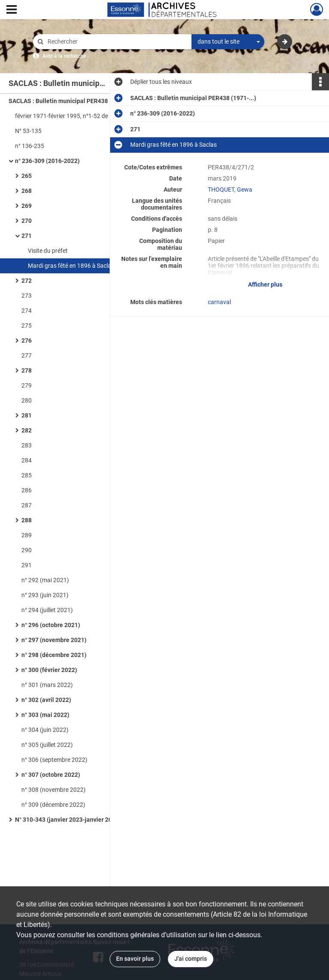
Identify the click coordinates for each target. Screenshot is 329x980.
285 (27, 475)
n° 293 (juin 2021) (45, 595)
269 (27, 206)
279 (27, 385)
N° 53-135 (28, 131)
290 (27, 550)
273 (27, 296)
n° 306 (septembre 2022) (54, 760)
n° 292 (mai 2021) (45, 580)
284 (27, 460)
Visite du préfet (48, 251)
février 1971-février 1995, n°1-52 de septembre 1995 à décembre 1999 (101, 116)
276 (27, 340)
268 (27, 191)
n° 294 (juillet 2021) (47, 610)
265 (27, 176)
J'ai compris (191, 959)
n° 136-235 (30, 146)
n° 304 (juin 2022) (45, 730)
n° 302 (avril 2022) (46, 700)
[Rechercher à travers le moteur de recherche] (117, 42)
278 (27, 370)
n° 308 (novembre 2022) (54, 790)
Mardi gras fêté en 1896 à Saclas (71, 266)
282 (27, 430)
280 (27, 400)
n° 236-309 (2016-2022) (47, 161)
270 (27, 221)
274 (27, 311)
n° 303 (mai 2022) (45, 715)
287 (27, 505)
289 (27, 535)
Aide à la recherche (64, 56)
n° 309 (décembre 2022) (53, 805)
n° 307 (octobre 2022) (51, 775)
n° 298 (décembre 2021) (54, 655)
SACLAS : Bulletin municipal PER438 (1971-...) (72, 101)
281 (27, 415)
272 (27, 281)
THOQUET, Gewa (230, 189)
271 (27, 236)
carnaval (219, 302)
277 (27, 355)
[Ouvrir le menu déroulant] (12, 10)
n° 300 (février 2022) (49, 670)
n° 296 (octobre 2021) (51, 625)
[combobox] (228, 42)
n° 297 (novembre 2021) (54, 640)
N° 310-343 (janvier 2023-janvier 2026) (68, 820)
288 (27, 520)
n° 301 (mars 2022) (47, 685)
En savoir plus (135, 959)
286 (27, 490)
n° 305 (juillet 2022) (47, 745)
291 (27, 565)
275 (27, 326)
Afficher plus (265, 284)
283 (27, 445)
